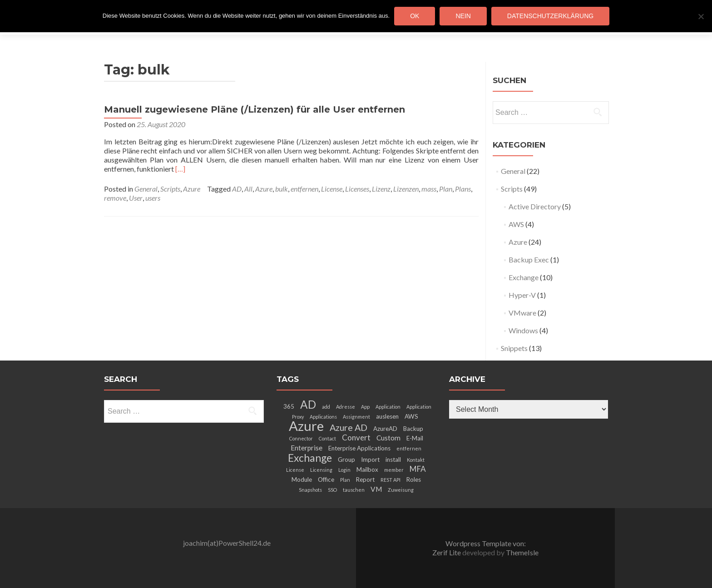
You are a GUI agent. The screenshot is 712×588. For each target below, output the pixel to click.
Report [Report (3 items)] (365, 479)
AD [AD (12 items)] (308, 404)
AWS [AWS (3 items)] (411, 416)
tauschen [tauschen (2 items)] (354, 490)
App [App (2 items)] (365, 407)
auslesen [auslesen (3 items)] (387, 416)
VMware (522, 313)
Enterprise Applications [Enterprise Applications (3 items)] (359, 448)
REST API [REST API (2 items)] (391, 480)
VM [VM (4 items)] (376, 489)
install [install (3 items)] (393, 460)
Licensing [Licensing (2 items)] (321, 470)
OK (415, 16)
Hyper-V (522, 295)
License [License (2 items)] (295, 470)
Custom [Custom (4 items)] (388, 438)
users (153, 198)
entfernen (304, 189)
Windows (523, 330)
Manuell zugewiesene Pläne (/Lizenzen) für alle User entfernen (255, 109)
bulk (282, 189)
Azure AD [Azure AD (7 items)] (349, 427)
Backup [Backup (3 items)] (413, 429)
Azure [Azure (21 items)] (306, 426)
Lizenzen (406, 189)
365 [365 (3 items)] (289, 406)
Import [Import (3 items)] (370, 460)
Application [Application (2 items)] (388, 407)
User (136, 198)
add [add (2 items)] (326, 407)
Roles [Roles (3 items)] (414, 479)
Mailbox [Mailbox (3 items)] (367, 469)
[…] (180, 169)
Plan (446, 189)
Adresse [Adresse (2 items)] (346, 407)
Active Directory (535, 206)
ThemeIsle (522, 552)
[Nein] (701, 16)
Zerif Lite (447, 552)
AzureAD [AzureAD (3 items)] (385, 429)
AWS (516, 224)
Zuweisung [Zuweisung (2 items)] (401, 490)
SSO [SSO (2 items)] (332, 490)
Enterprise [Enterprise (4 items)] (307, 448)
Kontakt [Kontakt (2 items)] (416, 460)
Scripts (170, 189)
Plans (463, 189)
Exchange (524, 277)
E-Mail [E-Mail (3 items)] (415, 438)
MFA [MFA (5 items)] (418, 469)
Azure (192, 189)
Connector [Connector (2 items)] (301, 438)
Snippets (514, 348)
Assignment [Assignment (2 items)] (356, 417)
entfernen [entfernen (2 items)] (409, 448)
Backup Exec (529, 259)
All (248, 189)
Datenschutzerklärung (550, 16)
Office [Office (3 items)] (326, 479)
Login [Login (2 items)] (344, 470)
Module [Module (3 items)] (302, 479)
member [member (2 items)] (394, 470)
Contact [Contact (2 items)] (327, 438)
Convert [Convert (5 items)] (356, 437)
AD (237, 189)
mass (429, 189)
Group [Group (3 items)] (346, 460)
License (332, 189)
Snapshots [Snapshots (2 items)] (310, 490)
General (146, 189)
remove (115, 198)
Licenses (357, 189)
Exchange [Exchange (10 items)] (310, 458)
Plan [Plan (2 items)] (345, 480)
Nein (463, 16)
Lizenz (381, 189)
